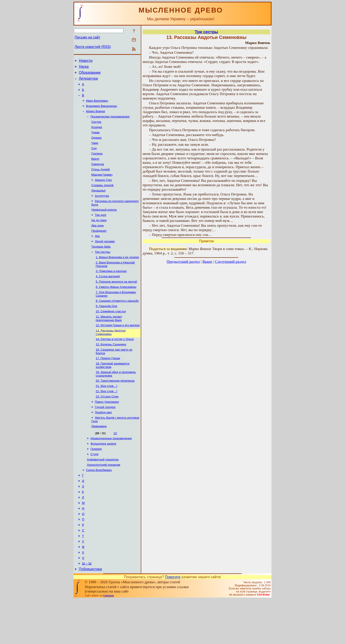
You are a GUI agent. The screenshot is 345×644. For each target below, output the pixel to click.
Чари (95, 152)
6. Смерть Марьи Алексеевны (116, 307)
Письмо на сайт (87, 37)
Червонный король (104, 224)
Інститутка (102, 209)
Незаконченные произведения (111, 468)
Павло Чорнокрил (107, 430)
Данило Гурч (103, 192)
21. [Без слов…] (106, 413)
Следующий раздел (231, 262)
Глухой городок (105, 435)
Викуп (95, 169)
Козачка (97, 134)
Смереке (109, 640)
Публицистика (90, 614)
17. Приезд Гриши (108, 383)
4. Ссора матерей (108, 295)
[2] (115, 463)
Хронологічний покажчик (104, 497)
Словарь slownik (102, 197)
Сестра (96, 129)
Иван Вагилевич (97, 106)
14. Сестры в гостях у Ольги (115, 363)
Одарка (96, 146)
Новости (86, 61)
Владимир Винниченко (102, 111)
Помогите (173, 622)
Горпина (97, 163)
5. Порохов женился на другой (116, 301)
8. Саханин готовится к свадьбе (117, 322)
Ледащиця (98, 203)
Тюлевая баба (101, 264)
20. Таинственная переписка (115, 407)
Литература (88, 81)
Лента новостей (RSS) (93, 47)
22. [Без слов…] (106, 418)
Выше (207, 262)
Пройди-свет (103, 441)
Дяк (97, 252)
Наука (84, 68)
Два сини (97, 241)
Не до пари (99, 235)
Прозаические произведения (110, 123)
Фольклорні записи (103, 474)
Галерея (96, 480)
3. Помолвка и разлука (111, 290)
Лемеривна (99, 456)
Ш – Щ (87, 607)
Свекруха (98, 174)
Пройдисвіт (99, 246)
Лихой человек (105, 258)
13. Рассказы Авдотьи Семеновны (111, 355)
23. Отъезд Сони (107, 424)
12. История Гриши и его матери (118, 348)
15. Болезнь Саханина (111, 368)
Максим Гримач (102, 186)
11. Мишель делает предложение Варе (109, 341)
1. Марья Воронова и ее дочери (117, 275)
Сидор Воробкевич (99, 503)
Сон (94, 157)
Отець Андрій (101, 180)
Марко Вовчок (95, 117)
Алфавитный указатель (103, 491)
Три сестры (103, 269)
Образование (90, 75)
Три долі (101, 229)
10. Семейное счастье (111, 333)
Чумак (95, 140)
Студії (95, 486)
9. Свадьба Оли (106, 327)
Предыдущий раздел (183, 262)
